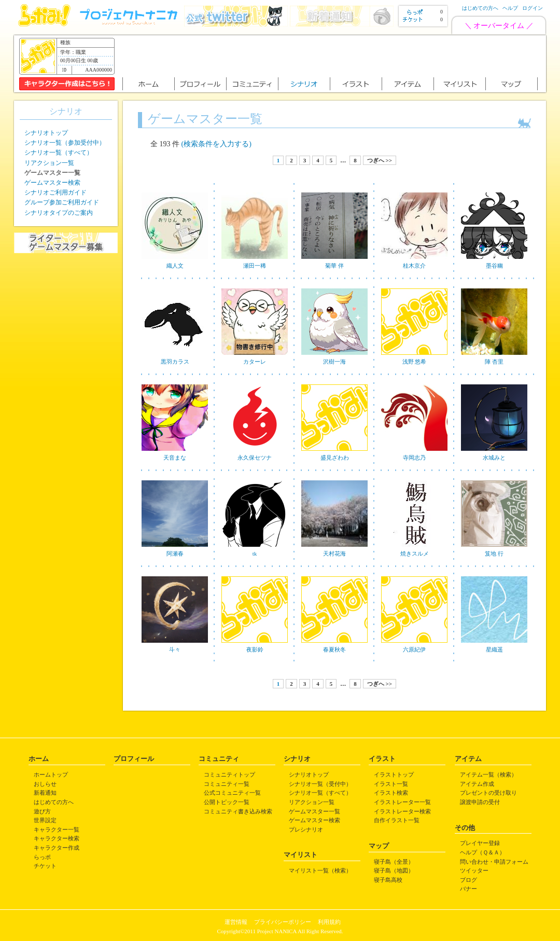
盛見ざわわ (335, 458)
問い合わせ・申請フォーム (494, 862)
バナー (468, 889)
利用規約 (329, 922)
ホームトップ (51, 774)
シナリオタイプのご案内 (59, 213)
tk (255, 553)
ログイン (533, 8)
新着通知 (45, 793)
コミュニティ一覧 (227, 784)
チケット (45, 866)
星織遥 (494, 649)
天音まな (175, 458)
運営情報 (236, 922)
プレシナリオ (306, 829)
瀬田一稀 (255, 266)
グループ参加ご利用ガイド (62, 202)
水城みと (494, 458)
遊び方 (42, 811)
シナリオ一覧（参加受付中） (65, 143)
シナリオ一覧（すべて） (59, 153)
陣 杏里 (494, 362)
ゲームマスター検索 (52, 183)
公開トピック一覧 (227, 802)
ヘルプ (510, 8)
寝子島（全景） (394, 862)
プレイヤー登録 (480, 843)
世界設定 (45, 820)
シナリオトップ (46, 133)
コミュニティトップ (229, 774)
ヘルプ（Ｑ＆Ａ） (482, 852)
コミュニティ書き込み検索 (238, 811)
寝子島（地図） (394, 870)
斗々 (175, 649)
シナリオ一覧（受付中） (320, 784)
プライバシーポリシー (283, 922)
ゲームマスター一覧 (314, 811)
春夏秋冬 (334, 649)
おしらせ (45, 784)
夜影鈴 (255, 649)
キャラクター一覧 (57, 829)
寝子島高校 (388, 880)
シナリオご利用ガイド (55, 192)
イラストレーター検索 (402, 811)
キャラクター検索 (57, 838)
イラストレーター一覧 (402, 802)
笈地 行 (494, 553)
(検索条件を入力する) (216, 144)
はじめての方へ (480, 8)
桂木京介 (414, 266)
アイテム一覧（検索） (488, 774)
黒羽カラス (175, 362)
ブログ (468, 880)
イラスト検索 (391, 793)
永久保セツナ (255, 458)
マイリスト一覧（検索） (320, 870)
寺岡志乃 (414, 458)
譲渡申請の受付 (480, 802)
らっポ (42, 857)
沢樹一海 (334, 362)
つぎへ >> (380, 160)
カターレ (255, 362)
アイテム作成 (477, 784)
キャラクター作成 (57, 848)
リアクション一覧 (49, 163)
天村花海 (334, 553)
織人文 (175, 266)
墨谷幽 (494, 266)
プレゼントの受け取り (488, 793)
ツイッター (474, 870)
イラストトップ (394, 774)
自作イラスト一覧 (397, 820)
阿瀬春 (175, 553)
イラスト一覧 (391, 784)
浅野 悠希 (415, 362)
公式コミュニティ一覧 (232, 793)
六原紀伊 (414, 649)
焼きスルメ (415, 553)
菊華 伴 (334, 266)
